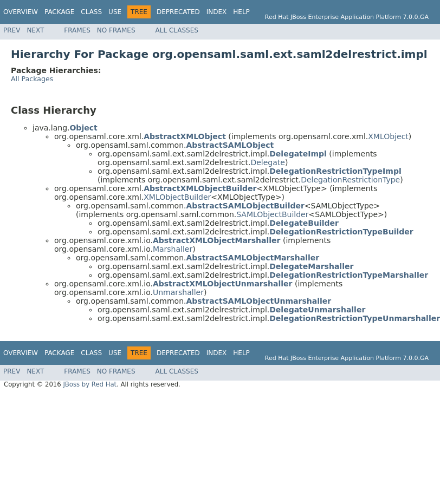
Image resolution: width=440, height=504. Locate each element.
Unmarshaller (178, 292)
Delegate (267, 162)
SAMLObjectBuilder (272, 214)
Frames (77, 30)
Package (59, 12)
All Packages (32, 79)
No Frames (116, 30)
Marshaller (173, 249)
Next (35, 30)
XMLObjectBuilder (177, 197)
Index (217, 12)
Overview (21, 12)
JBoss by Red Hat (90, 384)
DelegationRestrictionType (350, 180)
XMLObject (388, 136)
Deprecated (178, 12)
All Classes (177, 30)
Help (241, 12)
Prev (12, 30)
